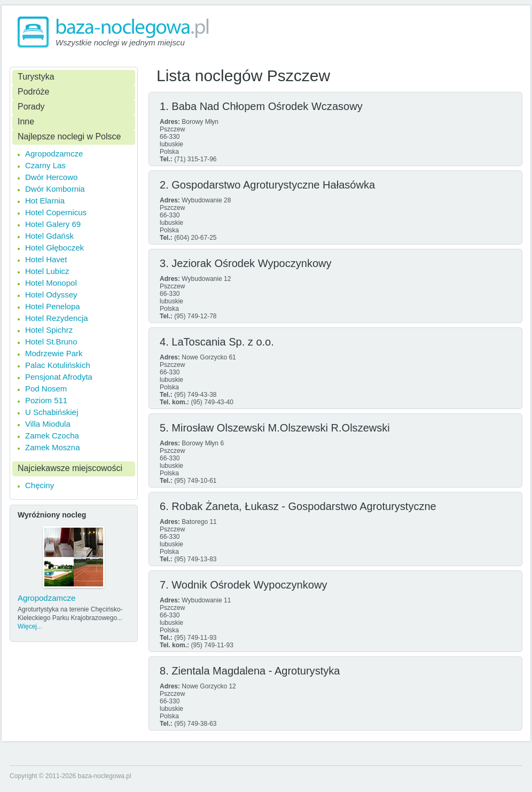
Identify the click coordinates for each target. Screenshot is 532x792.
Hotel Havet (46, 259)
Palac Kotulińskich (58, 365)
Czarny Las (45, 165)
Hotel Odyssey (51, 295)
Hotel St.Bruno (51, 342)
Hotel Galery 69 (53, 224)
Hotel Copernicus (56, 212)
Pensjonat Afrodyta (59, 377)
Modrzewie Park (54, 353)
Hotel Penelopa (53, 306)
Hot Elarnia (45, 201)
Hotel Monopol (51, 283)
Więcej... (30, 626)
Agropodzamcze (54, 154)
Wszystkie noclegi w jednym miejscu (120, 42)
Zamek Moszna (53, 447)
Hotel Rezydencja (57, 318)
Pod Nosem (46, 389)
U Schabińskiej (52, 412)
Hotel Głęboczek (54, 248)
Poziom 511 (46, 400)
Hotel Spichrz (49, 330)
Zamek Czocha (52, 436)
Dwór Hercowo (51, 177)
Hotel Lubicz (47, 271)
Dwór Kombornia (55, 189)
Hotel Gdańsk (49, 236)
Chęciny (40, 485)
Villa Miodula (48, 424)
